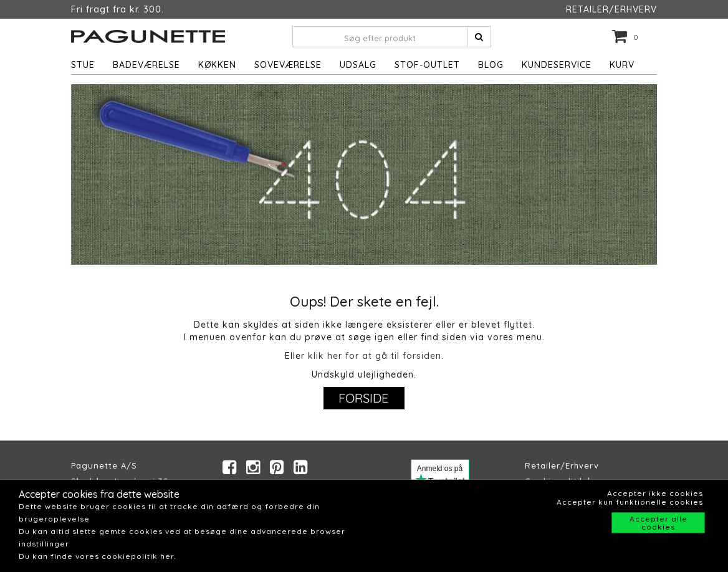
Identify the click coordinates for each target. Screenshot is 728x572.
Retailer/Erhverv (562, 465)
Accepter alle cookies (659, 523)
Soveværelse (288, 65)
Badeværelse (146, 65)
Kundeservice (557, 65)
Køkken (217, 65)
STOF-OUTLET (427, 65)
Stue (83, 65)
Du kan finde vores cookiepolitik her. (97, 556)
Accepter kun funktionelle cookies (630, 502)
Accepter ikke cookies (655, 493)
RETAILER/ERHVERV (611, 9)
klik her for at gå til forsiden (375, 356)
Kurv (622, 65)
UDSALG (358, 65)
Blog (491, 65)
